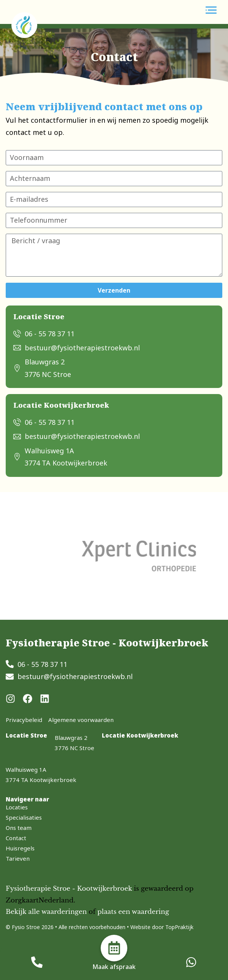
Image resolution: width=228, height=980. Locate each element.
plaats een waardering (133, 912)
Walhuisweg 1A (26, 769)
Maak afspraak (114, 967)
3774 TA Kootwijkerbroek (41, 780)
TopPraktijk (179, 927)
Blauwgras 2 (71, 738)
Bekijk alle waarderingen (46, 912)
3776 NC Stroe (74, 748)
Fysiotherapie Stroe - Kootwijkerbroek (69, 889)
